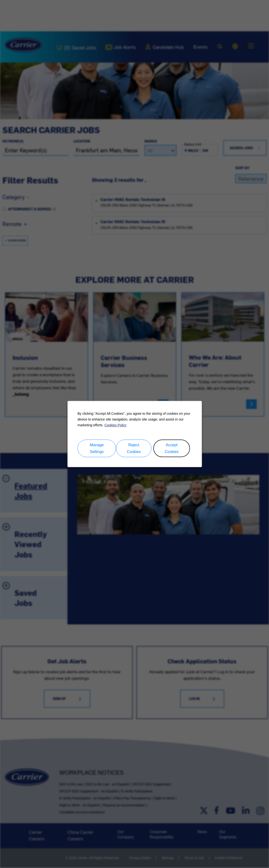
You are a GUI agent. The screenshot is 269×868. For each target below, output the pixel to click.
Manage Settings (97, 448)
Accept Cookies (171, 448)
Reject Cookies (134, 448)
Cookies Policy (115, 425)
